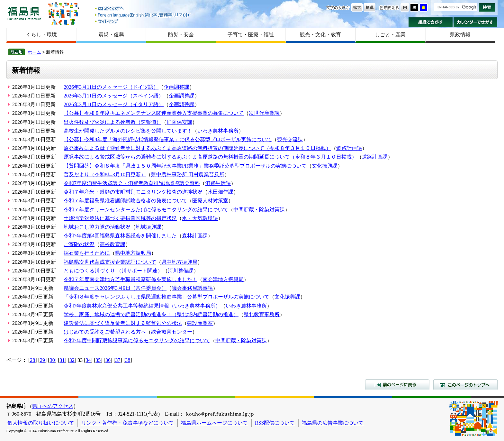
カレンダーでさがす (476, 22)
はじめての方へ (142, 9)
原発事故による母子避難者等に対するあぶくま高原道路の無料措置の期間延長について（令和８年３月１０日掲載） (197, 148)
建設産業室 (200, 323)
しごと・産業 (390, 35)
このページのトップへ (465, 384)
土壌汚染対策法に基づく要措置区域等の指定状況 (120, 218)
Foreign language (142, 15)
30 (52, 360)
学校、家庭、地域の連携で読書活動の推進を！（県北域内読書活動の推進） (151, 314)
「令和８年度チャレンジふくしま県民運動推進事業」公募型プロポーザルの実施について (166, 297)
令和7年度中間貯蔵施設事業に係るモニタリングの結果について (137, 340)
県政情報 (460, 35)
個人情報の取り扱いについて (41, 423)
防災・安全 (181, 35)
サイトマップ (142, 21)
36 (108, 360)
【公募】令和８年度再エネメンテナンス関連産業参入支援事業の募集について (154, 113)
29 (42, 360)
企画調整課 (176, 87)
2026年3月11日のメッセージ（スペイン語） (114, 96)
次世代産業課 (264, 113)
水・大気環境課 (200, 218)
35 (98, 360)
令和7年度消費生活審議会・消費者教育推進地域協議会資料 (132, 183)
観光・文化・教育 (320, 35)
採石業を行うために (87, 253)
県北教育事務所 (262, 314)
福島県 (24, 13)
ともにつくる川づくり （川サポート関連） (113, 271)
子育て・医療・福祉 (251, 35)
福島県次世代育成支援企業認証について (110, 262)
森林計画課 (195, 236)
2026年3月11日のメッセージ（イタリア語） (114, 104)
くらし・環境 (41, 35)
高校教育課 (113, 244)
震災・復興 (111, 35)
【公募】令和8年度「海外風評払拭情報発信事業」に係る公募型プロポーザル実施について (168, 139)
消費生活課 (218, 183)
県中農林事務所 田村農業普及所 (188, 175)
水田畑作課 (221, 192)
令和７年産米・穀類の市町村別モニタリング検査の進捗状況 (133, 192)
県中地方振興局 (133, 253)
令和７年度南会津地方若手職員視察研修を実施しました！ (130, 279)
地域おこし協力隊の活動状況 (97, 227)
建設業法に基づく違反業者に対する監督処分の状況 (123, 323)
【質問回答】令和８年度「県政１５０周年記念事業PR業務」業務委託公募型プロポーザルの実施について (185, 166)
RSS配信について (275, 423)
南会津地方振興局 (223, 279)
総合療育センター (172, 332)
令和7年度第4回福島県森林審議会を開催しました (120, 236)
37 (118, 360)
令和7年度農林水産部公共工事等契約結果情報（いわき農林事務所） (142, 306)
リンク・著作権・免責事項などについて (128, 423)
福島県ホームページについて (214, 423)
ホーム (34, 52)
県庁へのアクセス (53, 406)
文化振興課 (325, 166)
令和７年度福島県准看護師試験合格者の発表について (125, 201)
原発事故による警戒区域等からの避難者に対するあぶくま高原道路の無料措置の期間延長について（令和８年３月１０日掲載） (210, 157)
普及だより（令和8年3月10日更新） (105, 175)
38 (128, 360)
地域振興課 (148, 227)
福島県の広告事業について (333, 423)
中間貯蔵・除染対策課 (259, 210)
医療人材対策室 (210, 201)
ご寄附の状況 (79, 244)
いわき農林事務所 (218, 131)
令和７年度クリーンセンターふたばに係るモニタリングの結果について (146, 210)
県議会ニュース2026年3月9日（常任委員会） (115, 288)
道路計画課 (349, 148)
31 (62, 360)
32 (72, 360)
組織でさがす (431, 22)
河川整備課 (181, 271)
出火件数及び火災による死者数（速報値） (113, 122)
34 (88, 360)
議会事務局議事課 (192, 288)
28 (32, 360)
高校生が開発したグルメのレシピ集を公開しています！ (128, 131)
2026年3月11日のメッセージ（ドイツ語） (111, 87)
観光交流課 (290, 139)
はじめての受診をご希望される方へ (105, 332)
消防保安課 (179, 122)
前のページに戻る (397, 384)
